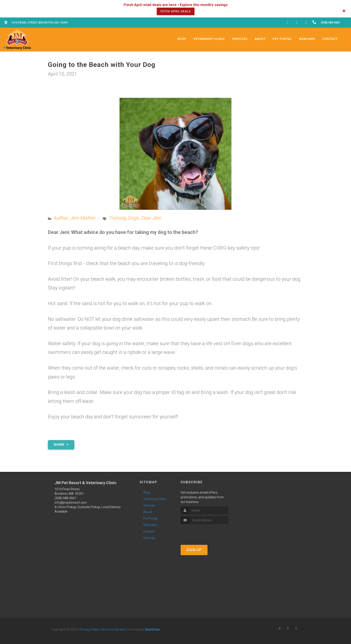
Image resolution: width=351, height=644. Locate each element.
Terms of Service (113, 629)
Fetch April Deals (176, 11)
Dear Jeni (151, 218)
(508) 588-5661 (66, 498)
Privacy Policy (89, 629)
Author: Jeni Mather (74, 218)
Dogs (133, 218)
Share (61, 445)
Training (117, 218)
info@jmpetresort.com (71, 503)
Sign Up (194, 550)
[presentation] (204, 532)
